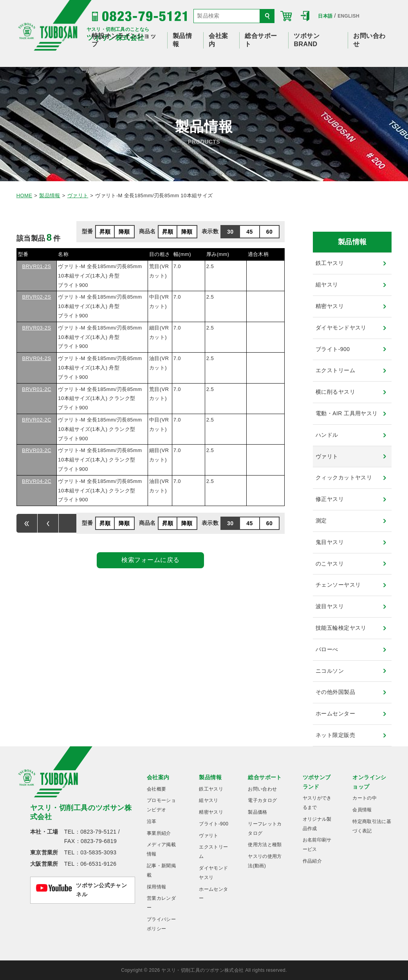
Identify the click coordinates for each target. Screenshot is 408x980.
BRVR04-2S (36, 358)
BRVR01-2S (36, 266)
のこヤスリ (330, 564)
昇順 (105, 232)
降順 (124, 232)
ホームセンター (335, 713)
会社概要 (156, 789)
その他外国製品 (335, 692)
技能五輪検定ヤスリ (341, 628)
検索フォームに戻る (150, 560)
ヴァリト (78, 195)
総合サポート (265, 777)
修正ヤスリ (330, 499)
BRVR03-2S (36, 328)
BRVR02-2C (37, 420)
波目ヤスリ (330, 606)
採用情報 (156, 887)
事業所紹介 (159, 833)
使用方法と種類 (265, 845)
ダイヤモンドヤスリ (341, 328)
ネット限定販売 (335, 735)
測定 (321, 521)
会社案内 (158, 777)
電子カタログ (262, 800)
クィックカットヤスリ (344, 477)
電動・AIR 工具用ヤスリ (347, 413)
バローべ (327, 649)
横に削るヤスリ (335, 392)
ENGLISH (348, 16)
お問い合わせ (262, 789)
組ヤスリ (327, 285)
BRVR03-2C (37, 450)
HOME (24, 195)
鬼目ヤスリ (330, 542)
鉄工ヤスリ (330, 263)
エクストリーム (335, 370)
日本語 (325, 16)
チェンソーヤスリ (338, 585)
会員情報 (362, 810)
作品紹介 (312, 861)
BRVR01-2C (37, 389)
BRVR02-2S (36, 297)
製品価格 (257, 812)
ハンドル (327, 435)
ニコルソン (330, 671)
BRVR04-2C (37, 481)
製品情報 (50, 195)
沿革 (152, 821)
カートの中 (365, 798)
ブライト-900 (333, 349)
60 (269, 232)
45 (249, 232)
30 (230, 232)
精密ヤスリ (330, 306)
